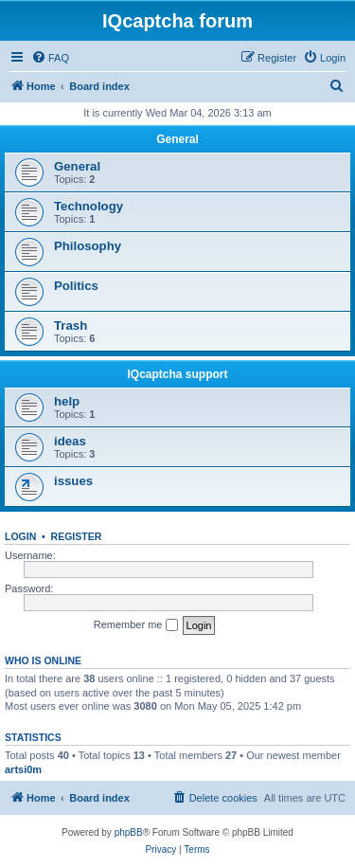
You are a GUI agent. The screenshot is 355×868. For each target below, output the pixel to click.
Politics (76, 286)
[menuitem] (50, 58)
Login (20, 536)
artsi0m (23, 769)
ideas (70, 441)
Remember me (136, 625)
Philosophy (88, 246)
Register (77, 536)
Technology (89, 206)
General (177, 139)
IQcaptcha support (177, 374)
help (67, 401)
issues (73, 481)
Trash (71, 325)
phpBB (129, 832)
